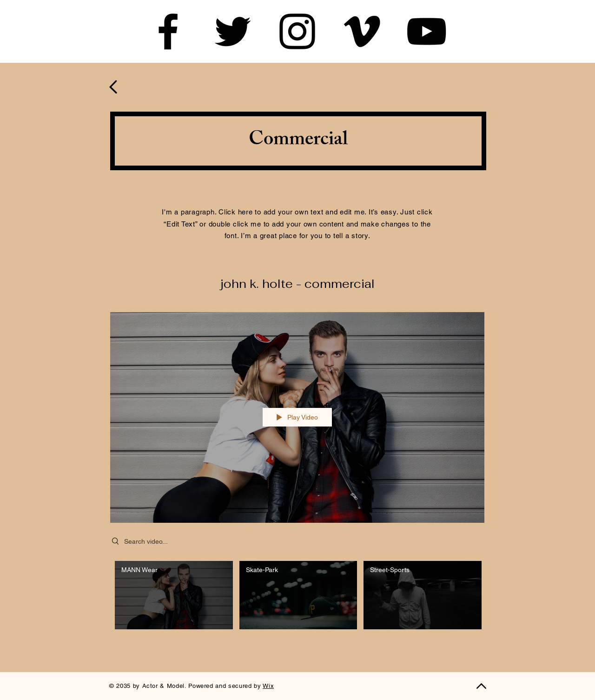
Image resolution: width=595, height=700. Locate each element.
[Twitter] (233, 31)
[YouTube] (426, 31)
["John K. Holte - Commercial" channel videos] (297, 597)
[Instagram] (297, 31)
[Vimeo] (362, 31)
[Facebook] (168, 31)
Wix (268, 686)
